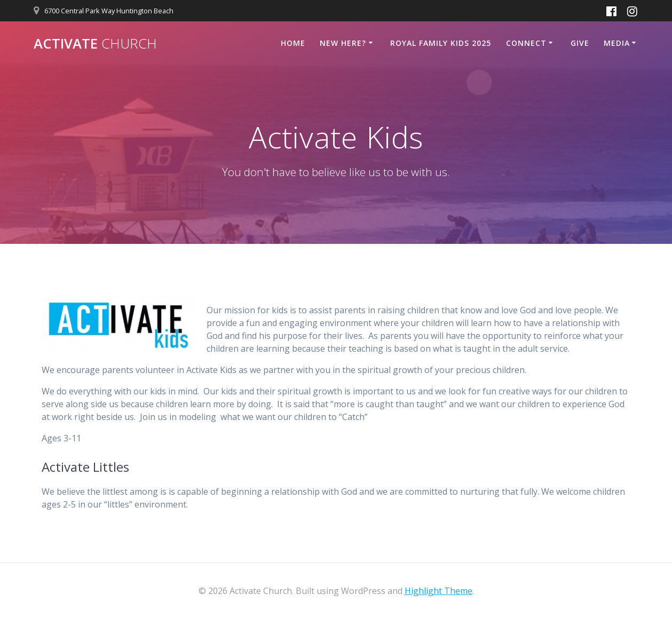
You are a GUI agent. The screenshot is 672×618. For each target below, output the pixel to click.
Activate (95, 44)
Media (617, 43)
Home (293, 43)
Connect (526, 43)
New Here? (343, 43)
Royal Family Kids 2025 (441, 43)
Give (580, 43)
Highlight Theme (438, 591)
